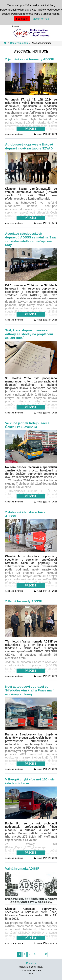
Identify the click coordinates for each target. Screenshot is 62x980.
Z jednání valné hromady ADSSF (30, 59)
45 (46, 954)
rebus (38, 134)
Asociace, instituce (14, 134)
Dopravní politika (19, 43)
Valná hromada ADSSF (22, 869)
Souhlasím (22, 19)
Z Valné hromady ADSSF (24, 601)
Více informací (41, 19)
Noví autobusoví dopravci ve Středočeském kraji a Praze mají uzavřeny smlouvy (29, 690)
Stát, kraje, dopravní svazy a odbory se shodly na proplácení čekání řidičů (29, 334)
